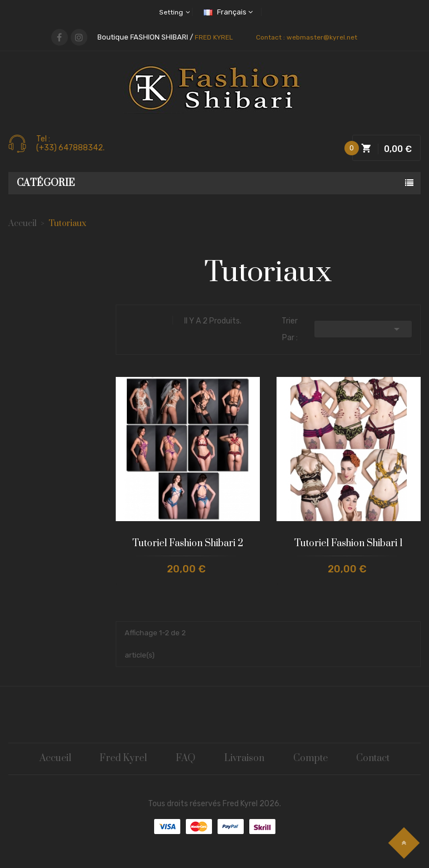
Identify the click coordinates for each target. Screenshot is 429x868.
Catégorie (46, 183)
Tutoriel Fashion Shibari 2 (188, 543)
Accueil (53, 759)
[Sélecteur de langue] (231, 12)
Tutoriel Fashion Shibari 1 (349, 543)
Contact (376, 759)
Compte (312, 759)
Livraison (245, 759)
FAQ (186, 759)
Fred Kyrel (123, 759)
